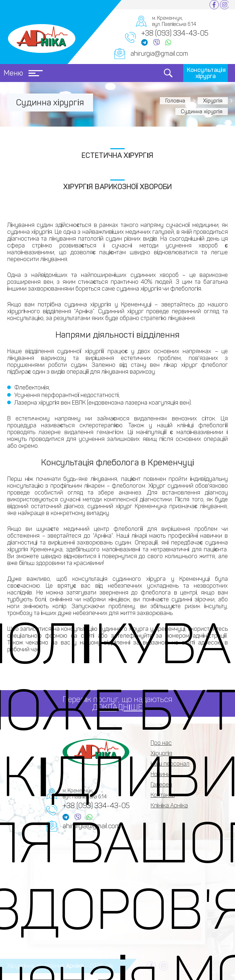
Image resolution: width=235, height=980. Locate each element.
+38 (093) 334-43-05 (175, 33)
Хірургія (213, 101)
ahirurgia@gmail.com (159, 54)
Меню (23, 73)
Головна (175, 101)
